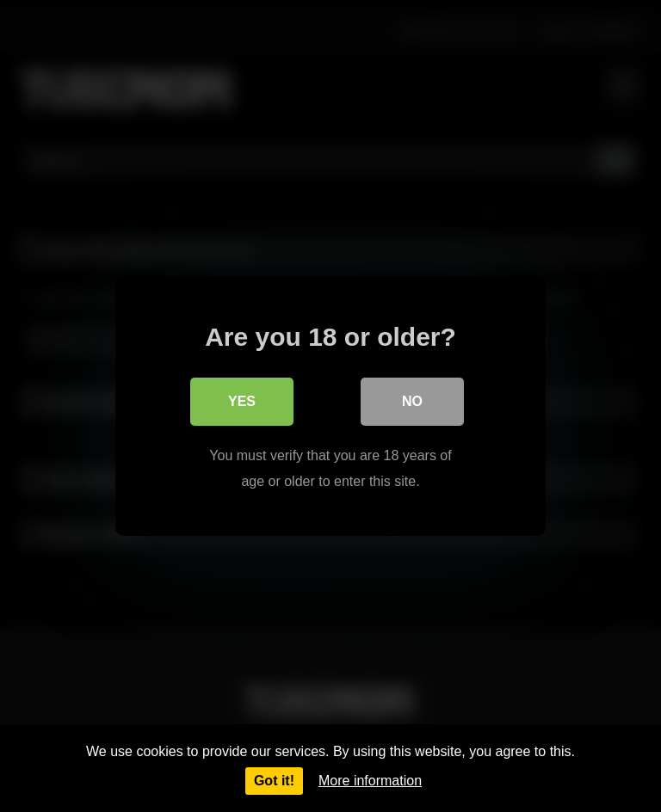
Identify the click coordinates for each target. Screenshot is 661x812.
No (412, 401)
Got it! (274, 781)
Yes (242, 401)
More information (370, 781)
